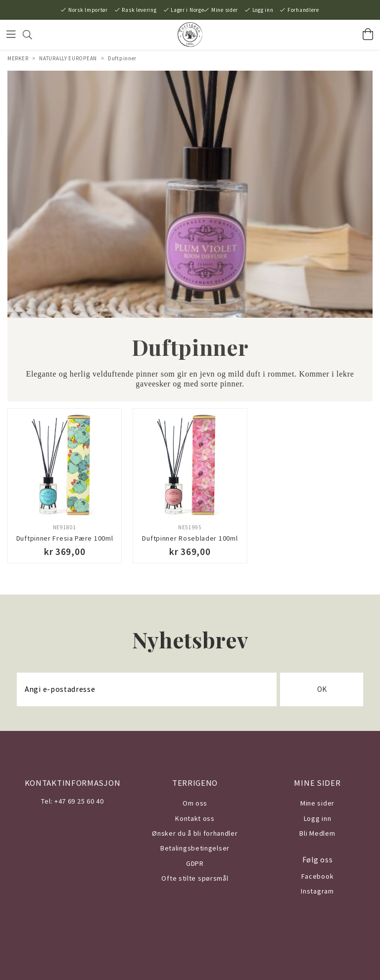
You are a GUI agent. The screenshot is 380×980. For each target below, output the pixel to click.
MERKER (18, 58)
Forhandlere (303, 10)
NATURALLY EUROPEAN (68, 58)
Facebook (318, 876)
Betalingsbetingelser (195, 848)
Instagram (317, 891)
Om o (191, 803)
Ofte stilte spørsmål (195, 878)
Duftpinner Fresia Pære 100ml (65, 538)
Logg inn (263, 10)
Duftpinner (122, 58)
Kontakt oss (195, 818)
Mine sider (225, 10)
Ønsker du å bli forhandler (195, 833)
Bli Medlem (317, 833)
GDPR (195, 863)
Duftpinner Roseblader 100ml (190, 538)
